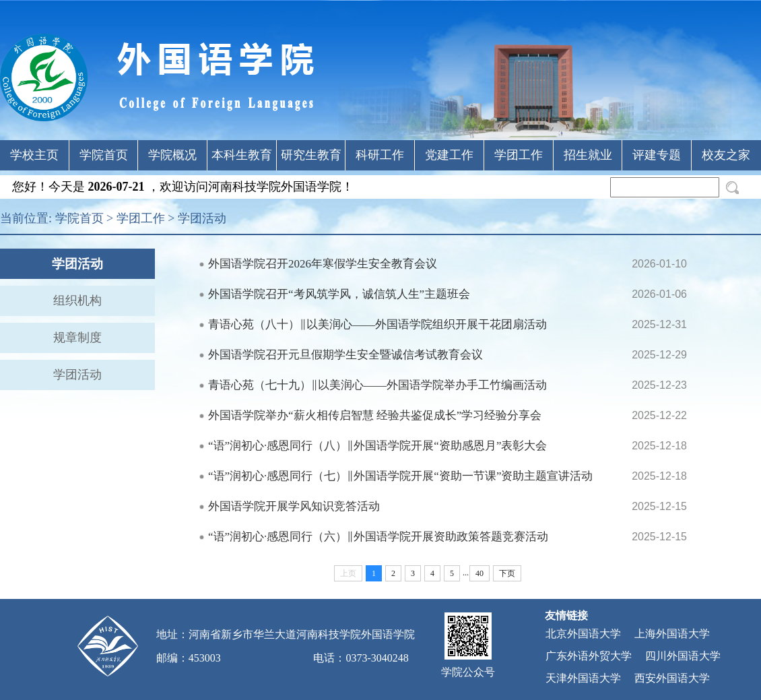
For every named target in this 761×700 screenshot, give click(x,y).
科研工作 (380, 155)
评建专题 (657, 155)
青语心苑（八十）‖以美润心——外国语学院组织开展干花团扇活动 (377, 324)
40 (479, 573)
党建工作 (449, 155)
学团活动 (202, 218)
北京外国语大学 (583, 634)
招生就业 (588, 155)
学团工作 (519, 155)
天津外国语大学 (583, 678)
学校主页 (34, 155)
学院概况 (172, 155)
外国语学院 (388, 634)
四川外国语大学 (683, 656)
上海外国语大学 (672, 634)
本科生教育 (242, 155)
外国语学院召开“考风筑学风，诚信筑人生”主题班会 (339, 294)
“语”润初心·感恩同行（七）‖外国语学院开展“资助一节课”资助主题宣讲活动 (400, 476)
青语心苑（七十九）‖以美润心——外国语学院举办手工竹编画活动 (377, 385)
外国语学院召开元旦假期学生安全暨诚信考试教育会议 (345, 355)
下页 (507, 573)
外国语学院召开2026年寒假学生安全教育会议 (323, 264)
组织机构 (77, 300)
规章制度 (77, 338)
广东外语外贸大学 (589, 656)
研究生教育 (311, 155)
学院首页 (104, 155)
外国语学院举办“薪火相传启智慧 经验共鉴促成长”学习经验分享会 (375, 415)
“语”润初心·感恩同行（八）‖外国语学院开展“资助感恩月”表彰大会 (377, 446)
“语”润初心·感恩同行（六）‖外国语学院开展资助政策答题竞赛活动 (378, 537)
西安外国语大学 (672, 678)
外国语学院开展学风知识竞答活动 (294, 506)
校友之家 (726, 155)
